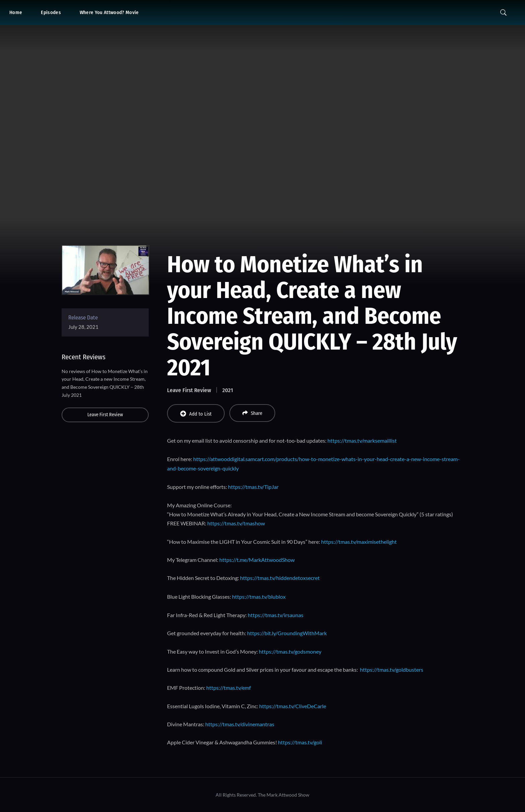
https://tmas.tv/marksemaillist (362, 440)
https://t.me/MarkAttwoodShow (257, 560)
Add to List (196, 414)
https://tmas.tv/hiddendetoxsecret (280, 578)
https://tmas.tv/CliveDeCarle (293, 706)
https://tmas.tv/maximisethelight (359, 542)
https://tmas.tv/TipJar (253, 487)
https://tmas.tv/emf (229, 688)
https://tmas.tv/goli (300, 742)
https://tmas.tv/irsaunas (276, 615)
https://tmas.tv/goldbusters (392, 670)
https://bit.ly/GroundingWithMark (287, 633)
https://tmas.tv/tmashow (236, 523)
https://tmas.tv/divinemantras (240, 724)
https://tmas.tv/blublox (259, 597)
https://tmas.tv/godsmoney (290, 651)
